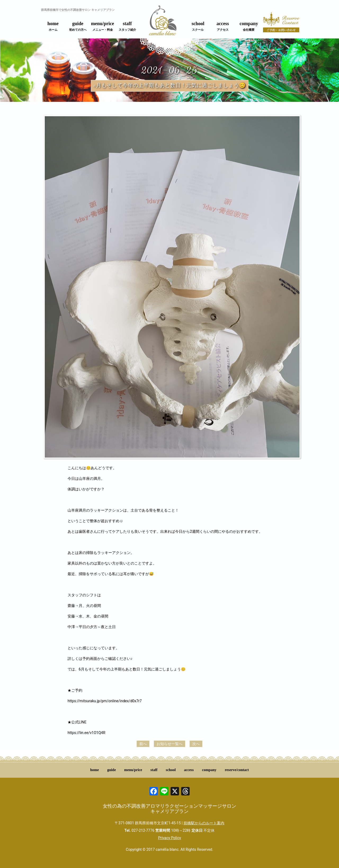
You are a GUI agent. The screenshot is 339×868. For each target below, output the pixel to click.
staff (127, 26)
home (53, 26)
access (223, 26)
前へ (143, 744)
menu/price (103, 26)
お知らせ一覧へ (169, 744)
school (198, 26)
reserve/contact (237, 770)
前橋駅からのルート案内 (204, 823)
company (249, 26)
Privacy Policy (169, 838)
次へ (196, 744)
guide (78, 26)
